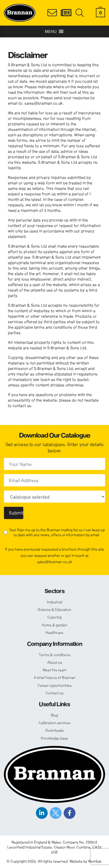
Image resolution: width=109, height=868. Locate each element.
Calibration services (54, 723)
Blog (54, 715)
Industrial (54, 602)
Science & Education (54, 610)
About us (55, 662)
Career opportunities (54, 685)
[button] (51, 31)
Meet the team (55, 670)
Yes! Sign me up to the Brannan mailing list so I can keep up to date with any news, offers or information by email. (57, 532)
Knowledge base (54, 738)
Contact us (54, 693)
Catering (54, 617)
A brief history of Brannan (55, 677)
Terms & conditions (55, 655)
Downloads (54, 730)
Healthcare (54, 633)
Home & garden (54, 625)
